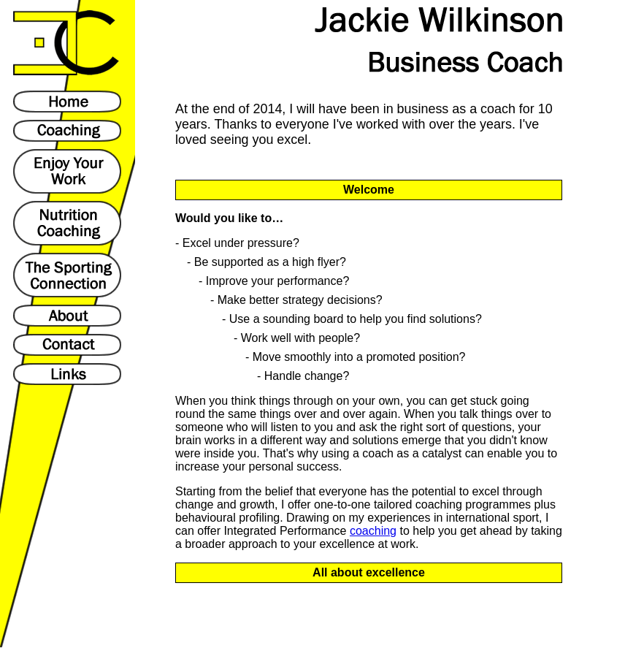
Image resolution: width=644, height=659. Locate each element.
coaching (373, 531)
